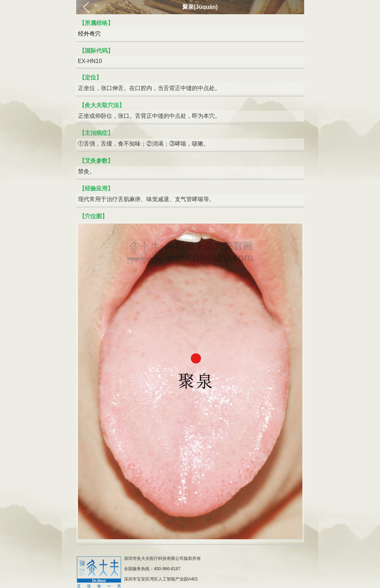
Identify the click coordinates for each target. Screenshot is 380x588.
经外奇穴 (89, 34)
